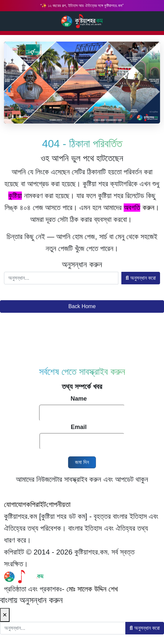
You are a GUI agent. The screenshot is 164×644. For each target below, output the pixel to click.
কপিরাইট (36, 504)
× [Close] (5, 615)
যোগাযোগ (15, 504)
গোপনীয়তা (58, 504)
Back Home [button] (82, 306)
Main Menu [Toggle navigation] (153, 21)
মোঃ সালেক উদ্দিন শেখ (92, 589)
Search (8, 21)
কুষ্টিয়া (15, 196)
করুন (139, 208)
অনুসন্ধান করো (141, 278)
